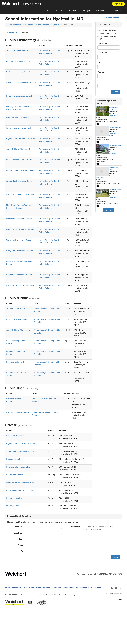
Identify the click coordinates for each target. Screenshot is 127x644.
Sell (56, 11)
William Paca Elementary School (20, 128)
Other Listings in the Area (107, 102)
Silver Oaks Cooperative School (20, 451)
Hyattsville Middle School (17, 319)
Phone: (101, 72)
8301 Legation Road (115, 189)
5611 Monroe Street (115, 127)
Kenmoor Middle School (17, 362)
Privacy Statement (44, 588)
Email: (100, 62)
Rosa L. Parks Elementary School (21, 170)
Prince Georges (42, 25)
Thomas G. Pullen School (17, 51)
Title (109, 11)
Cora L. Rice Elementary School (20, 195)
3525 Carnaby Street (115, 145)
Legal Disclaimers (13, 588)
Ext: (99, 81)
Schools (25, 32)
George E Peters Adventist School (21, 482)
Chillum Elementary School (18, 72)
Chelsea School (13, 459)
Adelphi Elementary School (18, 61)
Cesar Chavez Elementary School (21, 285)
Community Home (15, 25)
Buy (49, 11)
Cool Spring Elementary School (20, 117)
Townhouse (112, 153)
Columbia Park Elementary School (21, 83)
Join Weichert (68, 588)
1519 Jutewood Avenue (113, 108)
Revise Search (113, 18)
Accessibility (81, 588)
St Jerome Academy (15, 498)
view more (109, 210)
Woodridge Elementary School (19, 181)
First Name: (103, 43)
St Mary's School (14, 506)
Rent (63, 11)
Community (12, 32)
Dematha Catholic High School (19, 490)
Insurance (99, 11)
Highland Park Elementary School (21, 139)
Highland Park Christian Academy (21, 444)
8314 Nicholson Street (114, 168)
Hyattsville (56, 25)
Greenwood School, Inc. (17, 475)
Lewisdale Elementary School (19, 219)
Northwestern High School (18, 412)
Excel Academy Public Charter (19, 160)
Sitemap (57, 588)
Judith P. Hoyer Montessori (18, 149)
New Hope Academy (15, 436)
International (74, 11)
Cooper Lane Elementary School (20, 229)
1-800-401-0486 (32, 4)
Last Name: (103, 53)
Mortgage (87, 11)
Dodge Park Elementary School (20, 251)
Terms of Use (29, 588)
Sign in (118, 4)
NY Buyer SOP (95, 588)
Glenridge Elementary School (19, 240)
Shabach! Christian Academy (19, 467)
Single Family (113, 115)
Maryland (29, 25)
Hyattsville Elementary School (19, 96)
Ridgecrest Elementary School (19, 275)
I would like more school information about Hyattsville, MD (101, 538)
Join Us (118, 11)
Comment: (76, 527)
